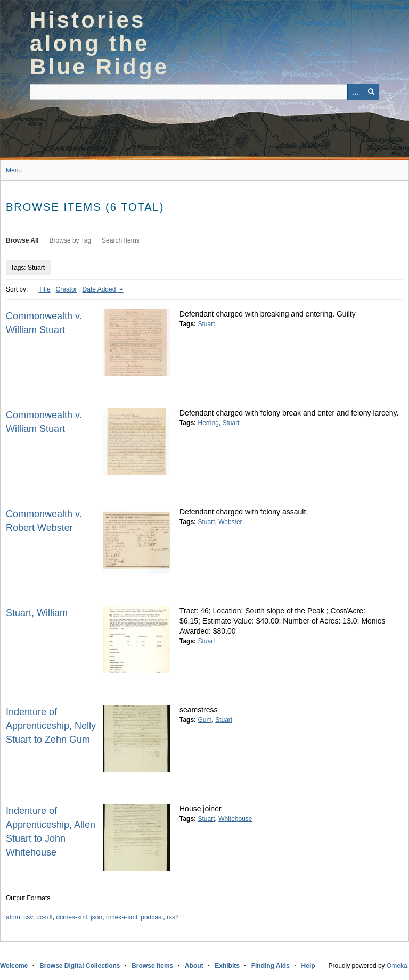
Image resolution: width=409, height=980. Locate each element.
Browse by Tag (71, 240)
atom (13, 917)
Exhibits (227, 966)
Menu (14, 170)
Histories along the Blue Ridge (99, 43)
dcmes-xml (72, 917)
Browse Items (152, 966)
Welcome (14, 966)
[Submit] (371, 92)
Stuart (206, 324)
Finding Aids (271, 966)
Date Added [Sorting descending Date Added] (100, 289)
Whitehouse (235, 819)
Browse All (22, 240)
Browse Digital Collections (80, 966)
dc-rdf (44, 917)
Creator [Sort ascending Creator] (67, 289)
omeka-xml (122, 917)
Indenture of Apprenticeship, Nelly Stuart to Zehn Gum (51, 726)
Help (308, 966)
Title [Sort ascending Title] (44, 289)
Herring (208, 423)
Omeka (397, 966)
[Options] (355, 92)
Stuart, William (37, 613)
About (194, 966)
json (96, 917)
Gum (204, 720)
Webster (230, 522)
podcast (152, 917)
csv (28, 917)
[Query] (204, 92)
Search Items (121, 240)
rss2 (173, 917)
